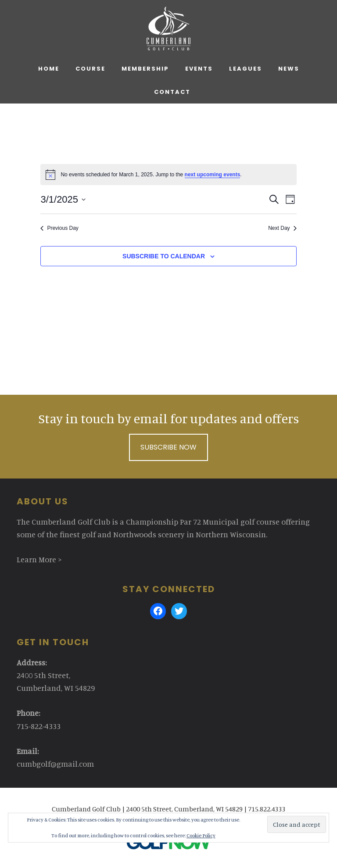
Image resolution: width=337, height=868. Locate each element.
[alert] (168, 175)
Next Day (282, 228)
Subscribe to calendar (164, 256)
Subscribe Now (168, 447)
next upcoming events (213, 175)
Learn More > (39, 559)
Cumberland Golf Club (168, 29)
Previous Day (59, 228)
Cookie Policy (201, 835)
